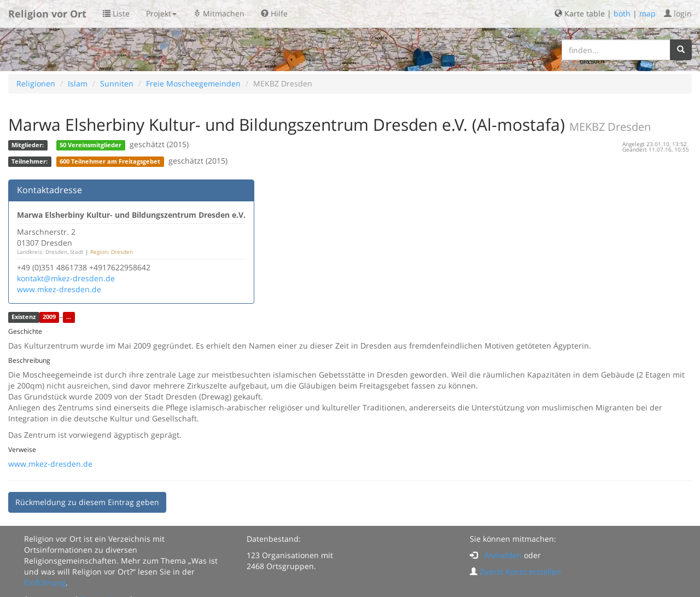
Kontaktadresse (49, 190)
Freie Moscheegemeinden (193, 83)
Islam (78, 83)
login (678, 13)
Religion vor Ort (47, 14)
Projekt (161, 13)
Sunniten (117, 83)
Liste (116, 13)
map (647, 13)
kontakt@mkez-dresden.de (66, 278)
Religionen (36, 83)
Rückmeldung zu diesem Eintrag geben (87, 502)
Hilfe (274, 13)
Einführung (45, 582)
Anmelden (503, 555)
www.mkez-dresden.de (59, 289)
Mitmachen (219, 13)
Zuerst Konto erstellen (520, 572)
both (622, 13)
